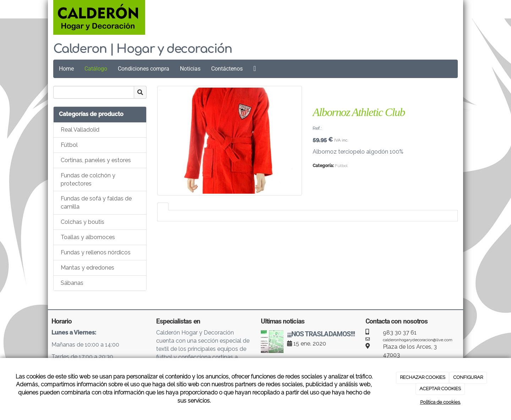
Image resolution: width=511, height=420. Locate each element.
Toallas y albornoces (88, 237)
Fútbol (69, 145)
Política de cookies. (440, 402)
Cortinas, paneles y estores (96, 160)
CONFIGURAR (468, 377)
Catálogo (96, 69)
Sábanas (72, 283)
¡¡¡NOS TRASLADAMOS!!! (321, 334)
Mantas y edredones (87, 268)
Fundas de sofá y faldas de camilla (96, 203)
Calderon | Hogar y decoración (143, 49)
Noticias (190, 69)
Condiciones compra (144, 69)
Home (66, 69)
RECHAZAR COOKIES (423, 377)
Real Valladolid (80, 130)
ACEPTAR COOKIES (440, 389)
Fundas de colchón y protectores (88, 179)
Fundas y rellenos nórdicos (96, 252)
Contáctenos (227, 69)
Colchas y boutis (83, 222)
